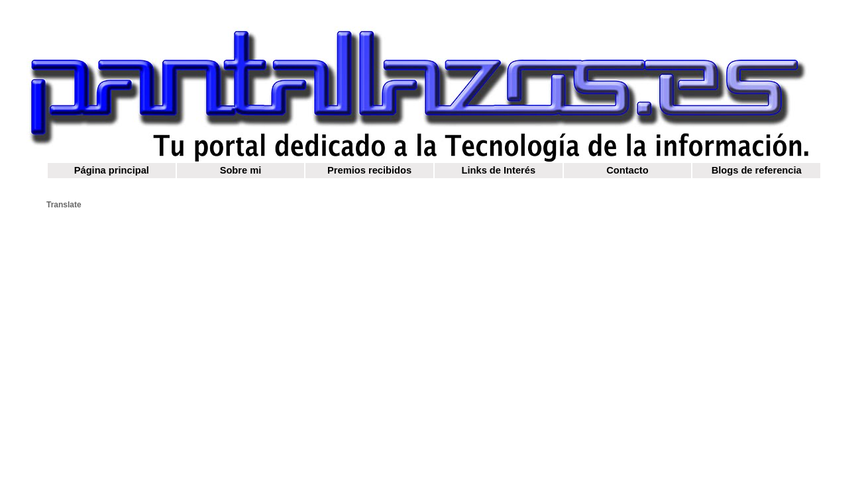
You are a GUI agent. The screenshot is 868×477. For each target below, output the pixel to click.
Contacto (627, 170)
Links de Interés (499, 170)
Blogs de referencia (757, 170)
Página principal (112, 170)
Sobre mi (241, 170)
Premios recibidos (369, 170)
